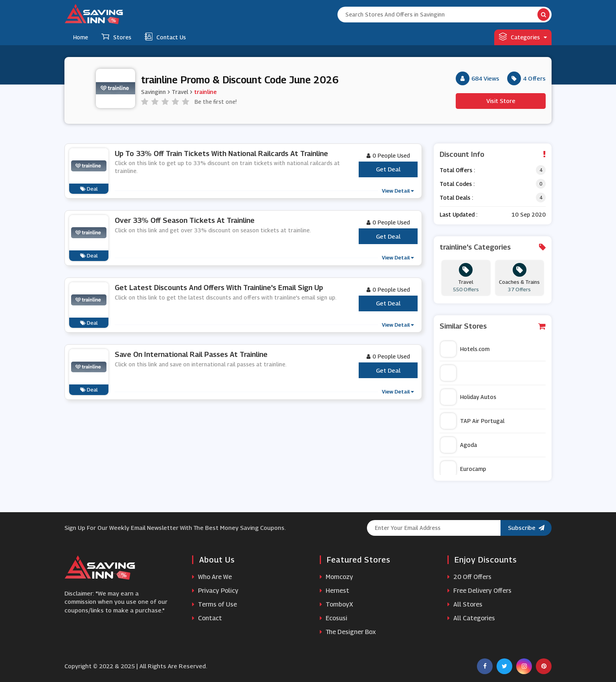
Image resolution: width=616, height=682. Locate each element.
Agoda (459, 445)
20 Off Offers (469, 577)
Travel (180, 92)
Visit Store (501, 101)
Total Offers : (457, 170)
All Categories (471, 618)
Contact (207, 618)
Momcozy (336, 577)
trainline (205, 92)
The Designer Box (348, 632)
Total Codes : (457, 184)
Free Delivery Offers (479, 591)
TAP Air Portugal (472, 421)
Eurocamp (463, 469)
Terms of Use (214, 604)
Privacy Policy (215, 591)
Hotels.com (465, 349)
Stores (116, 37)
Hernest (335, 591)
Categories (523, 37)
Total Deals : (456, 198)
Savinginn (153, 92)
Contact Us (165, 37)
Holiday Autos (468, 397)
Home (81, 37)
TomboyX (336, 604)
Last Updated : (458, 214)
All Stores (465, 604)
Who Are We (212, 577)
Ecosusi (334, 618)
